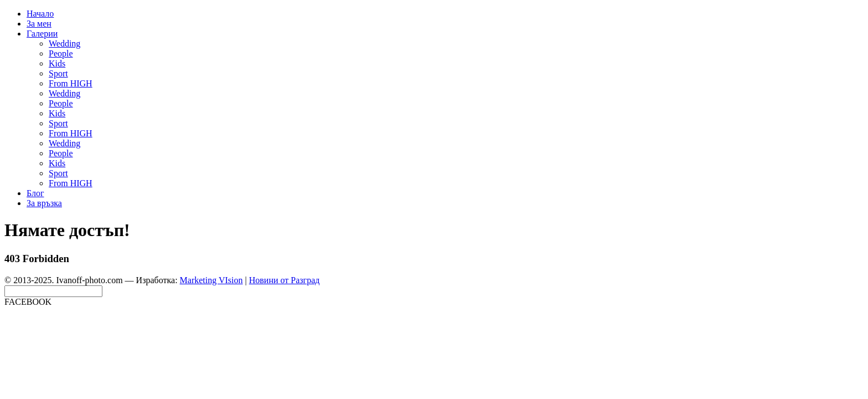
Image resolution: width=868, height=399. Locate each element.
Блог (35, 193)
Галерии (42, 34)
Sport (58, 73)
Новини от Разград (285, 280)
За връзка (44, 203)
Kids (57, 63)
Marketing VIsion (211, 280)
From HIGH (71, 83)
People (61, 53)
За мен (39, 24)
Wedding (64, 44)
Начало (40, 14)
